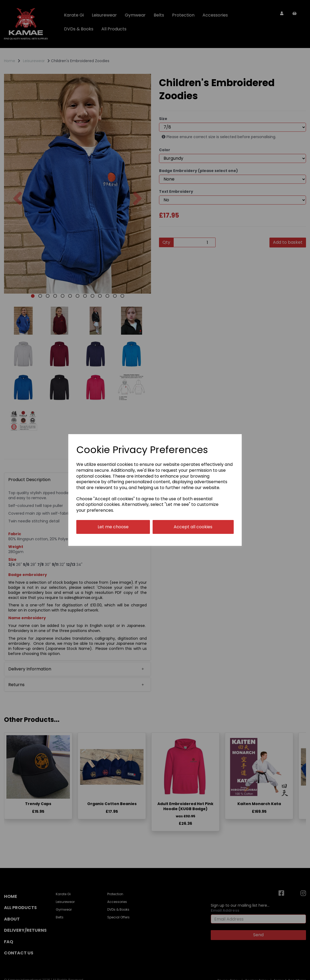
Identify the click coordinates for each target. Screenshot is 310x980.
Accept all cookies (193, 527)
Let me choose (113, 527)
